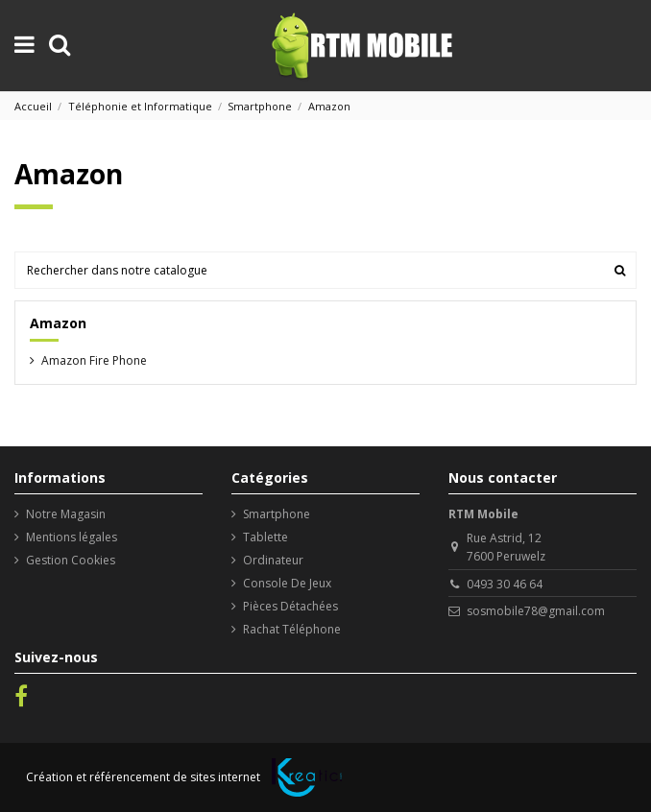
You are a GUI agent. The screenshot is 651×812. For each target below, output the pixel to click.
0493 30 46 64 (505, 584)
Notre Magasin (66, 514)
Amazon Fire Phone (94, 360)
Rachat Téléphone (292, 629)
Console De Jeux (287, 583)
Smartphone (277, 514)
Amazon (58, 323)
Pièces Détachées (290, 606)
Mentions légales (72, 537)
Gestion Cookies (71, 560)
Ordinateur (273, 560)
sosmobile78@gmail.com (536, 611)
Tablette (265, 537)
